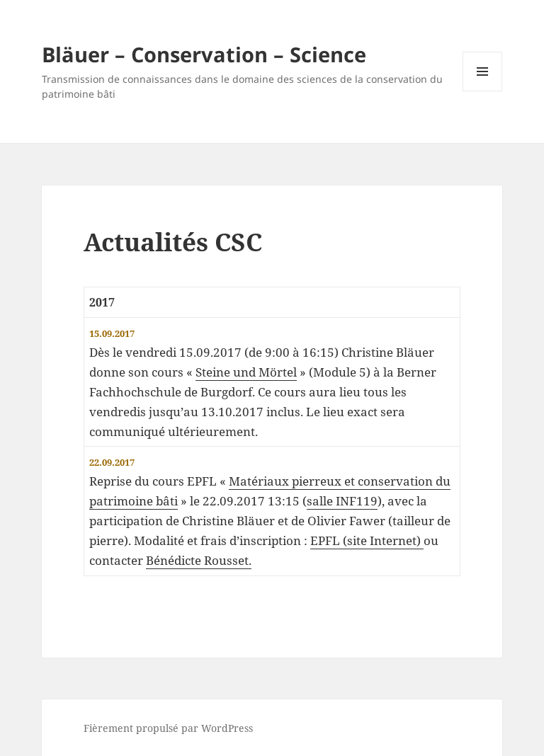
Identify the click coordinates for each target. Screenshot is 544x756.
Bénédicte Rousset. (199, 560)
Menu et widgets (483, 91)
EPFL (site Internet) (367, 540)
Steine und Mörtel (246, 372)
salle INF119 (342, 501)
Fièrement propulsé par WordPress (168, 728)
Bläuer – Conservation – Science (204, 54)
